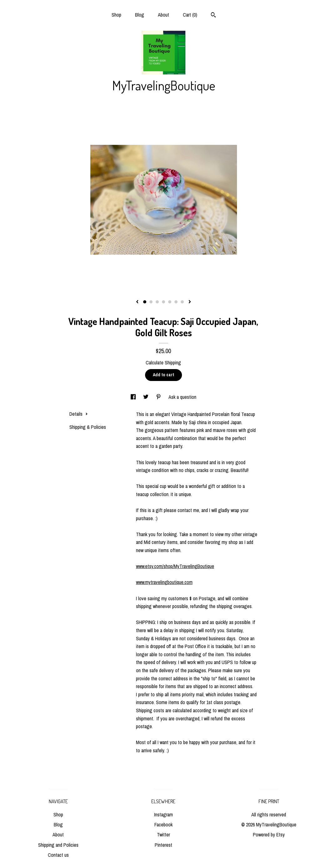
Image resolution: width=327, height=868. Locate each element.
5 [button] (170, 302)
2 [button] (151, 302)
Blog (140, 15)
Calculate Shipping (163, 363)
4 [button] (163, 302)
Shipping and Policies (58, 845)
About (163, 15)
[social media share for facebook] (134, 397)
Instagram (163, 815)
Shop (116, 15)
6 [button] (176, 302)
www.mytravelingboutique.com (164, 582)
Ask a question (182, 397)
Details (79, 414)
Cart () (190, 15)
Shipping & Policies (88, 427)
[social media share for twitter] (146, 397)
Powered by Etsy (269, 835)
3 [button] (157, 302)
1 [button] (145, 302)
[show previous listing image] (137, 302)
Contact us (58, 855)
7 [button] (182, 302)
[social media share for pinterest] (159, 397)
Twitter (163, 835)
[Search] (213, 16)
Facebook (163, 825)
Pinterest (163, 845)
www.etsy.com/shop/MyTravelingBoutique (175, 566)
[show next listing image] (190, 302)
